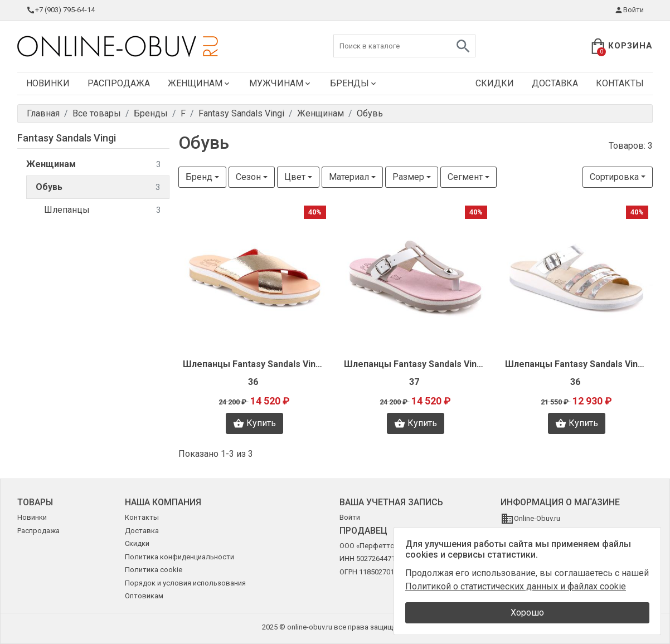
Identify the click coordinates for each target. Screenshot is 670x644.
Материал (349, 177)
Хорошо (527, 613)
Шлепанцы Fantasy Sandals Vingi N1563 (577, 364)
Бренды (354, 83)
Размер (408, 177)
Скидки (495, 83)
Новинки (48, 83)
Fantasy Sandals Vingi (67, 138)
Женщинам (200, 83)
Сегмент (465, 177)
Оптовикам (144, 596)
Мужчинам (281, 83)
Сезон (248, 177)
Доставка (555, 83)
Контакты (620, 83)
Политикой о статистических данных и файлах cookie (516, 586)
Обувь (98, 187)
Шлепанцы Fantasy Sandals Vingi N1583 (416, 364)
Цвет (295, 177)
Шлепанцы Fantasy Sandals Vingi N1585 (254, 364)
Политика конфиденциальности (179, 557)
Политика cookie (154, 570)
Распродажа (119, 83)
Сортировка (614, 177)
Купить (254, 423)
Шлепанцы (102, 210)
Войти (629, 10)
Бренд (199, 177)
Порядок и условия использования (185, 583)
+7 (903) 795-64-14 (60, 10)
